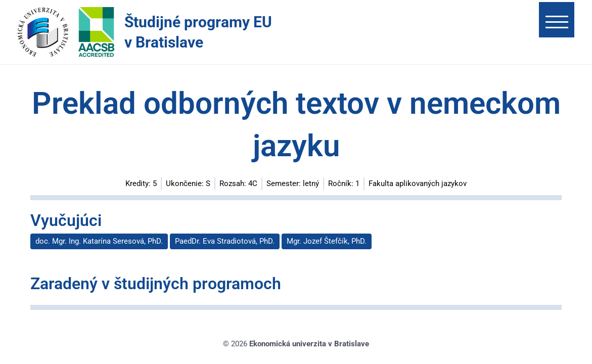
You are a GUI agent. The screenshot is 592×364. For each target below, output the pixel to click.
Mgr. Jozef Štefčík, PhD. (327, 241)
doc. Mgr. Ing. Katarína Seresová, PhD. (99, 241)
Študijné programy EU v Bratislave (198, 32)
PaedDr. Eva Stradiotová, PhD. (225, 241)
